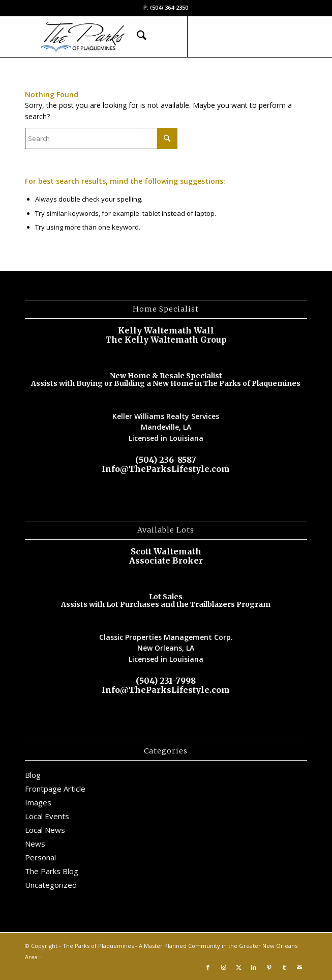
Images (38, 802)
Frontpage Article (55, 789)
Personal (40, 857)
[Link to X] (238, 37)
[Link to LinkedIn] (254, 37)
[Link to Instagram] (223, 37)
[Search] (137, 37)
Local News (45, 830)
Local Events (47, 816)
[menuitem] (137, 37)
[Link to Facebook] (208, 37)
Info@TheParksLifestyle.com (166, 469)
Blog (33, 775)
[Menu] (160, 37)
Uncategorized (51, 885)
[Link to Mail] (299, 37)
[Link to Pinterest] (269, 37)
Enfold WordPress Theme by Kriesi (90, 957)
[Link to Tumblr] (284, 37)
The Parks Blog (52, 871)
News (35, 844)
